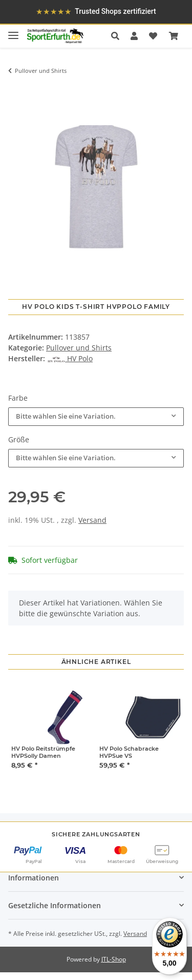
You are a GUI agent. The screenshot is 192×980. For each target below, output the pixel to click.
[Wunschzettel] (153, 36)
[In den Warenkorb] (16, 89)
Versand (92, 520)
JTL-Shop (114, 959)
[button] (118, 36)
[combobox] (96, 417)
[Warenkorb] (174, 36)
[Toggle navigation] (13, 31)
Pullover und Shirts (79, 348)
